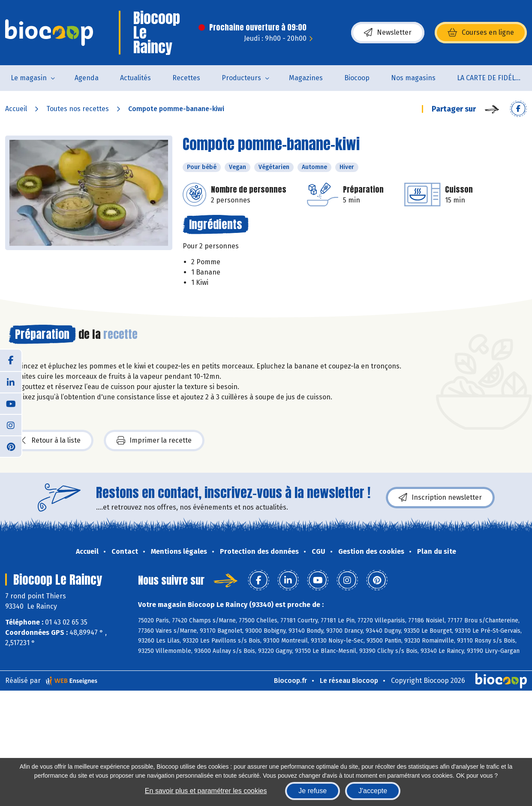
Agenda (87, 78)
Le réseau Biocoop (349, 681)
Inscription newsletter (440, 498)
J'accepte (373, 791)
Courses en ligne (481, 33)
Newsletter (388, 33)
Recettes (186, 78)
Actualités (135, 78)
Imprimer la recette (154, 441)
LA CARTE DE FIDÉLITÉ (491, 78)
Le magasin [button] (29, 78)
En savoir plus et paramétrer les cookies (206, 791)
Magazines (306, 78)
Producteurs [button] (241, 78)
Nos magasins (413, 78)
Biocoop (357, 78)
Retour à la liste (51, 441)
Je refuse (313, 791)
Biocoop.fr (290, 681)
